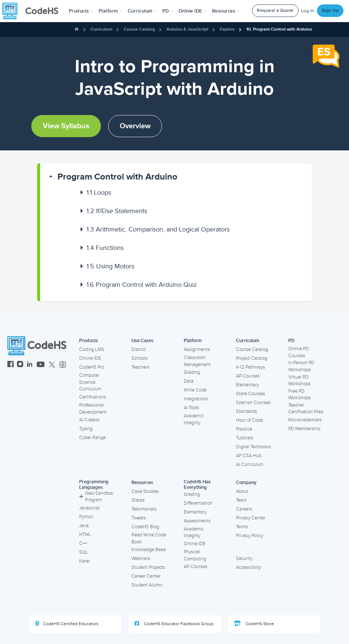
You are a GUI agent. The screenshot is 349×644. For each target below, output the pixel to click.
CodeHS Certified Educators (67, 624)
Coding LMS (92, 349)
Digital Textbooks (253, 447)
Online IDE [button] (193, 11)
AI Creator (89, 420)
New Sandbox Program (96, 497)
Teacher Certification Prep (306, 409)
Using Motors (110, 266)
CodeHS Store (254, 624)
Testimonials (144, 509)
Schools (140, 358)
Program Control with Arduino (117, 177)
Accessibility (248, 567)
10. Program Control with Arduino (279, 29)
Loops (99, 192)
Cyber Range (92, 438)
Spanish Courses (253, 403)
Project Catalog (252, 358)
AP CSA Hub (249, 456)
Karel (84, 561)
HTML (85, 535)
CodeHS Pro (92, 367)
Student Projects (148, 567)
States (138, 500)
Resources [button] (226, 11)
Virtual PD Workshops (299, 381)
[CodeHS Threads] (63, 365)
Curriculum (101, 29)
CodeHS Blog (145, 527)
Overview (135, 126)
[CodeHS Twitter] (52, 365)
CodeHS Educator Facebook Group (174, 624)
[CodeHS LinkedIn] (30, 365)
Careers (244, 509)
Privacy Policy (250, 536)
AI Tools (191, 408)
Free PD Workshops (299, 395)
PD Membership (304, 429)
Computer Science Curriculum (90, 382)
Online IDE (90, 358)
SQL (84, 552)
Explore (227, 29)
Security (244, 558)
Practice (244, 429)
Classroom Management (197, 361)
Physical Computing (195, 555)
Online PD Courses (299, 352)
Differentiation (198, 503)
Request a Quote (275, 11)
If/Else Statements (117, 211)
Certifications (93, 397)
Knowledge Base (149, 550)
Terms (242, 527)
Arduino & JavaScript (187, 29)
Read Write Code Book (149, 538)
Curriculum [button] (142, 11)
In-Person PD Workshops (301, 366)
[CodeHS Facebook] (10, 365)
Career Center (146, 576)
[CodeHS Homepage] (33, 11)
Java (84, 526)
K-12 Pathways (251, 367)
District (139, 349)
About (242, 491)
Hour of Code (249, 420)
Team (241, 500)
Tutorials (245, 438)
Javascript (89, 508)
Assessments (197, 521)
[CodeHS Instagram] (20, 365)
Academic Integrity (194, 419)
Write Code (195, 390)
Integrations (196, 399)
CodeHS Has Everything (197, 485)
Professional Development (93, 409)
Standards (246, 411)
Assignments (197, 349)
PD (291, 341)
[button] (81, 11)
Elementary (247, 385)
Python (86, 517)
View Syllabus (66, 126)
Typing (86, 429)
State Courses (251, 394)
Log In (308, 11)
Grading (192, 372)
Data (189, 381)
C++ (83, 543)
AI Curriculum (250, 464)
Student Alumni (147, 585)
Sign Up (330, 11)
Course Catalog (139, 29)
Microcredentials (305, 420)
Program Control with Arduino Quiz (142, 285)
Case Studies (145, 491)
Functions (105, 248)
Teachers (140, 367)
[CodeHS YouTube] (41, 365)
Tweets (139, 518)
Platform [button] (111, 11)
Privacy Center (251, 518)
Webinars (141, 558)
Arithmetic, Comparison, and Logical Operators (158, 229)
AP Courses (248, 376)
